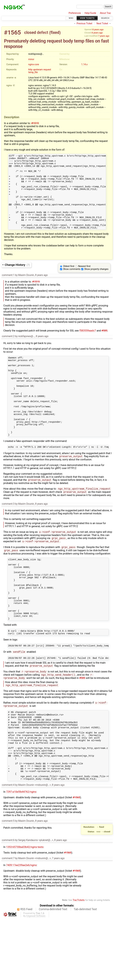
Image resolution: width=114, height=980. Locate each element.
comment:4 (8, 846)
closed (30, 32)
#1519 (35, 123)
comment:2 (8, 350)
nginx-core (34, 64)
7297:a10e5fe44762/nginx (21, 853)
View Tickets (87, 18)
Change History (17, 279)
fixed (55, 32)
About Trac (105, 13)
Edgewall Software (36, 977)
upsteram (38, 70)
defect (43, 32)
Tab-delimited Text (85, 971)
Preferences (75, 13)
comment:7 (8, 920)
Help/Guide (90, 13)
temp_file (33, 72)
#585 (104, 345)
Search (105, 18)
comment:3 (8, 534)
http (30, 70)
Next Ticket (102, 24)
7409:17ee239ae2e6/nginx (21, 926)
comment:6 (8, 901)
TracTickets (79, 961)
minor (31, 59)
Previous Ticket (84, 24)
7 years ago (104, 36)
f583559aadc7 (88, 345)
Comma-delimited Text (53, 971)
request (47, 70)
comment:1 (8, 289)
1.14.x (84, 64)
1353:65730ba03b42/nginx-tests (25, 908)
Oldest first (69, 280)
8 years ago (98, 29)
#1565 (12, 33)
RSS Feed (26, 971)
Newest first (84, 280)
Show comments (72, 283)
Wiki (71, 18)
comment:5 (8, 882)
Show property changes (96, 283)
